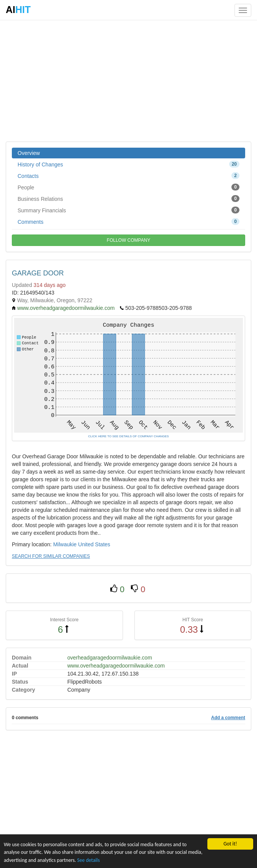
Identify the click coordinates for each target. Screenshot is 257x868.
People (128, 187)
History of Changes (128, 164)
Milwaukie (65, 544)
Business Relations (128, 199)
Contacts (128, 176)
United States (94, 544)
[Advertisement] (128, 80)
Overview (29, 153)
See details (88, 860)
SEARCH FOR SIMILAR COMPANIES (51, 556)
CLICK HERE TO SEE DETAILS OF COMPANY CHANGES (128, 436)
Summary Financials (128, 210)
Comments (128, 221)
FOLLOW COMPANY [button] (129, 240)
